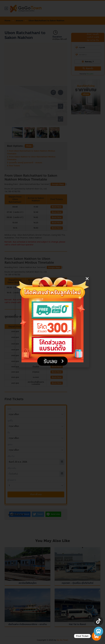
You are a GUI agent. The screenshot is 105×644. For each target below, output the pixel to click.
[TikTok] (98, 621)
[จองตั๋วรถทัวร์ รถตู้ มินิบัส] (98, 631)
